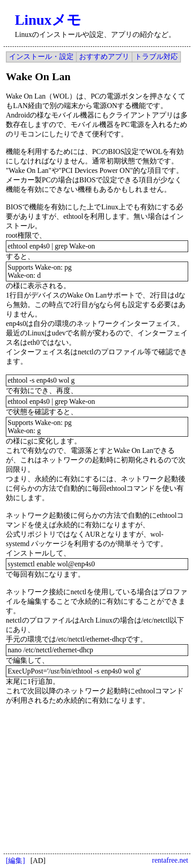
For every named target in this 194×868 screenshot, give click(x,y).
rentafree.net (170, 860)
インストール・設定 (41, 57)
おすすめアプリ (104, 57)
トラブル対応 (156, 57)
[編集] (15, 861)
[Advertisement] (82, 771)
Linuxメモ (48, 20)
